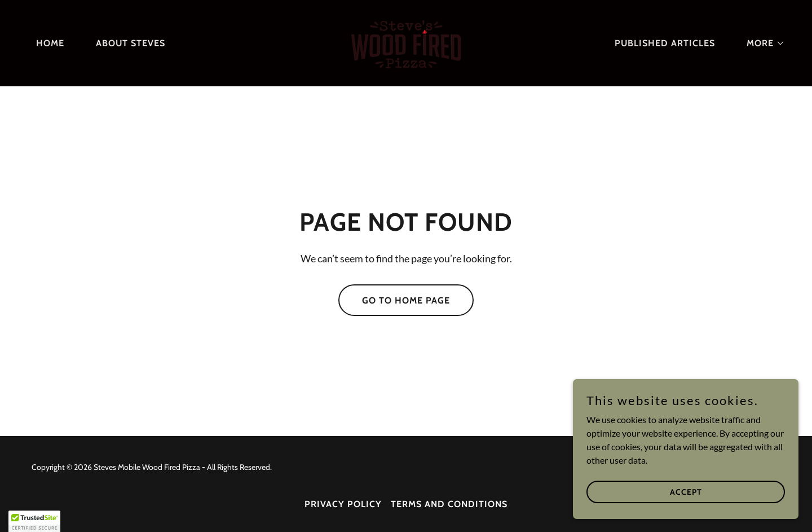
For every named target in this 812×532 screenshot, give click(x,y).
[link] (406, 42)
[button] (761, 43)
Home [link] (50, 43)
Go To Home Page (406, 300)
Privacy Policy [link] (343, 504)
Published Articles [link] (665, 43)
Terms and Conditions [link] (449, 504)
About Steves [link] (131, 43)
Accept (686, 491)
